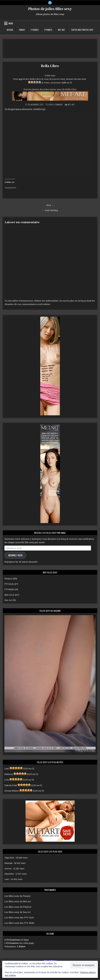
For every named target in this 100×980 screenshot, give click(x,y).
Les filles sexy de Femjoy (18, 896)
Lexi (7, 769)
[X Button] (50, 3)
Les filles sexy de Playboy (18, 907)
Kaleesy (9, 774)
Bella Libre (50, 66)
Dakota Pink (11, 785)
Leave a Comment (56, 105)
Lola (7, 780)
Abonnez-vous (15, 555)
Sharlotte (9, 874)
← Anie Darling (50, 210)
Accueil (10, 30)
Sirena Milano (12, 791)
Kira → (50, 205)
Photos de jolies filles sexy (50, 9)
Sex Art (8, 600)
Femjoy (22, 30)
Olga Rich (9, 858)
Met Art (62, 30)
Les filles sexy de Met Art (18, 901)
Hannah (8, 863)
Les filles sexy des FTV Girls (19, 918)
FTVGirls (35, 30)
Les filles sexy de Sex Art (18, 912)
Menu (11, 24)
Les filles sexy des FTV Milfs (19, 923)
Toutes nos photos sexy (82, 30)
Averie (8, 868)
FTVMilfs (48, 30)
